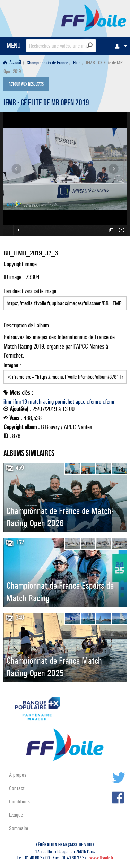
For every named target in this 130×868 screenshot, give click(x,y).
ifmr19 (20, 402)
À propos (18, 775)
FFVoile (94, 17)
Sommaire (19, 828)
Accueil (12, 63)
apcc (80, 402)
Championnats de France (47, 63)
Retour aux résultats (26, 85)
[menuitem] (119, 46)
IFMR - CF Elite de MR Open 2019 (46, 104)
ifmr (8, 402)
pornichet (65, 402)
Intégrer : (65, 373)
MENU (14, 45)
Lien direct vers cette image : (65, 299)
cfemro (94, 402)
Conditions (19, 801)
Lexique (16, 815)
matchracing (41, 402)
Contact (17, 788)
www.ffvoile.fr (101, 858)
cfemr (109, 402)
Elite (77, 63)
